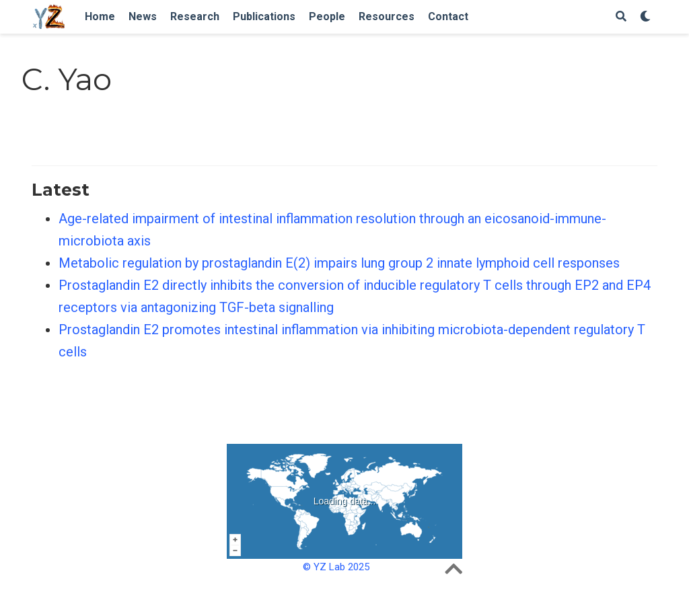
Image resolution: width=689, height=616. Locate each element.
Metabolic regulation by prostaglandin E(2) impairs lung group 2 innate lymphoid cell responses (339, 263)
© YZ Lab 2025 (336, 567)
